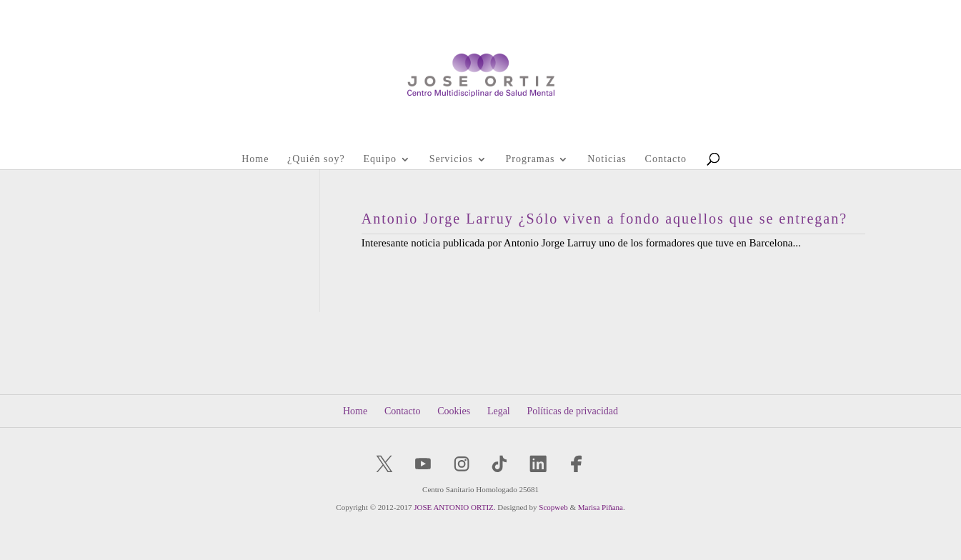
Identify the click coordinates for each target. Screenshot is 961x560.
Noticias (607, 159)
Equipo (379, 159)
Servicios (451, 159)
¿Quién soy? (316, 159)
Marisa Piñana (601, 507)
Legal (499, 411)
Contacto (666, 159)
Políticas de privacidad (573, 411)
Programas (531, 159)
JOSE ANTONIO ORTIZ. (454, 507)
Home (255, 159)
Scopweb (553, 507)
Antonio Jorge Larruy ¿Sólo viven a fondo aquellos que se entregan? (604, 219)
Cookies (454, 411)
